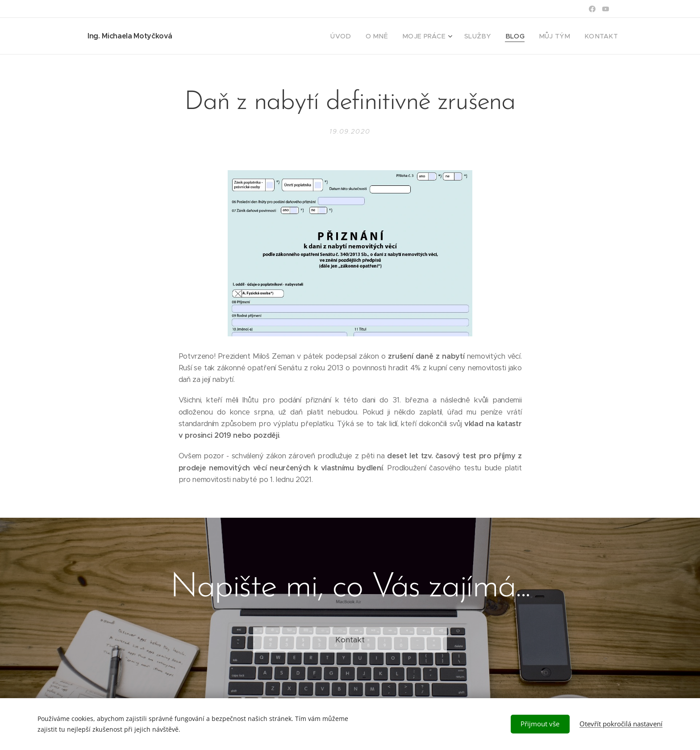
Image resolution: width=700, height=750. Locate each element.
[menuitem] (363, 36)
